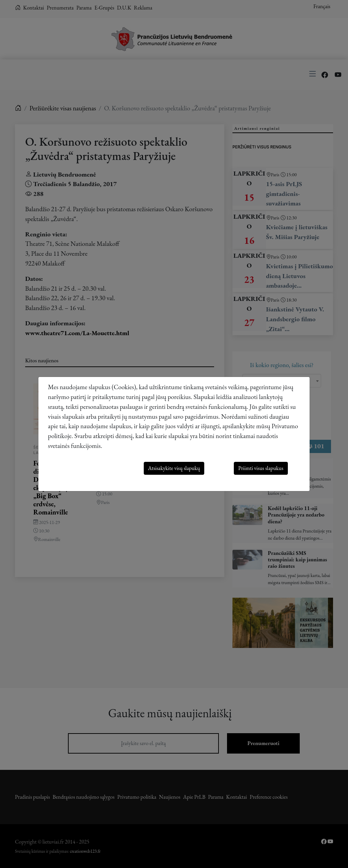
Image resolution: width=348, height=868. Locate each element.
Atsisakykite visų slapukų (174, 468)
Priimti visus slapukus (261, 468)
